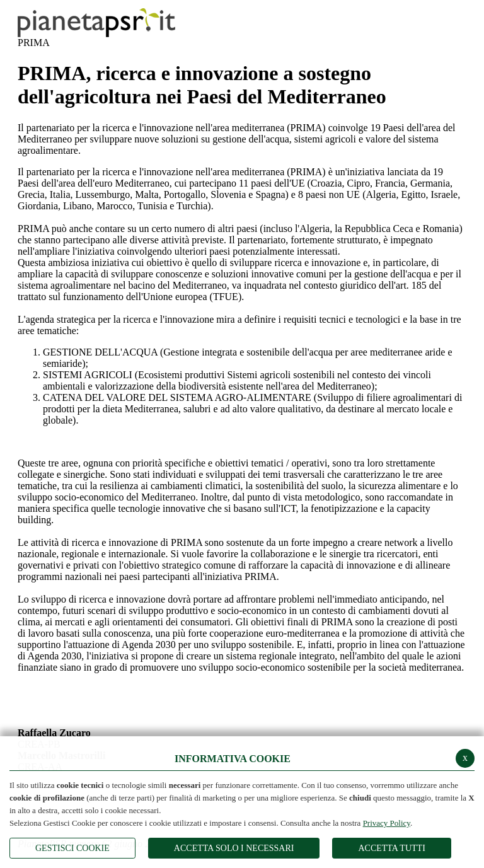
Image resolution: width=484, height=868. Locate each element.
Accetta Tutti (391, 848)
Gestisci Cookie (72, 848)
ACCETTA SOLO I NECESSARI (234, 848)
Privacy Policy (387, 823)
